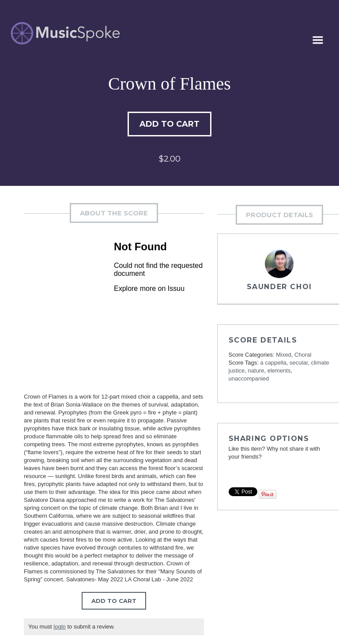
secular (299, 363)
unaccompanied (249, 378)
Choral (303, 355)
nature (256, 371)
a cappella (273, 363)
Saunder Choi (279, 287)
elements (279, 371)
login (59, 627)
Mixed (284, 355)
